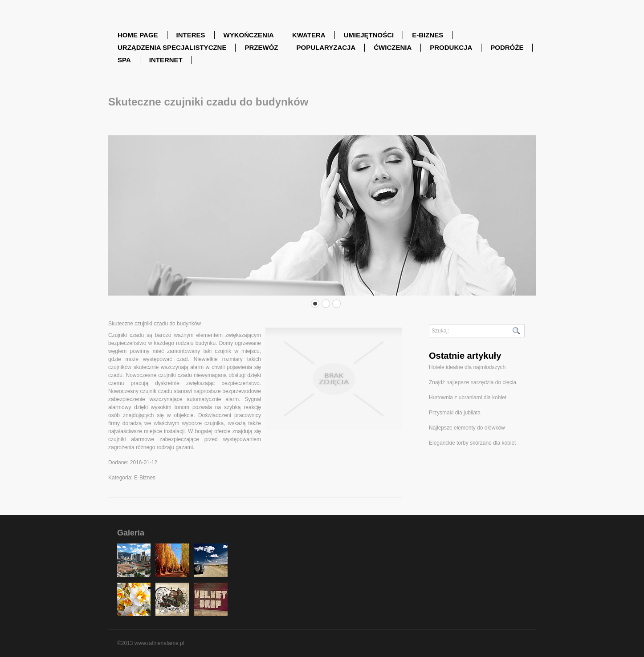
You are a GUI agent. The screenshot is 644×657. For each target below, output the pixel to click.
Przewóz (261, 47)
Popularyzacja (326, 47)
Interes (191, 35)
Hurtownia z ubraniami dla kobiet (468, 397)
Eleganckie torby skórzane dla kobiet (472, 443)
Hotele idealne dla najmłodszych (467, 367)
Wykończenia (249, 35)
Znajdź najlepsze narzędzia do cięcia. (473, 382)
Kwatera (309, 35)
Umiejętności (369, 35)
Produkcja (451, 47)
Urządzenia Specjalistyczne (172, 47)
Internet (166, 60)
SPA (124, 60)
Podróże (507, 47)
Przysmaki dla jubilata (455, 413)
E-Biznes (428, 35)
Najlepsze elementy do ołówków (467, 428)
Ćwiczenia (393, 47)
